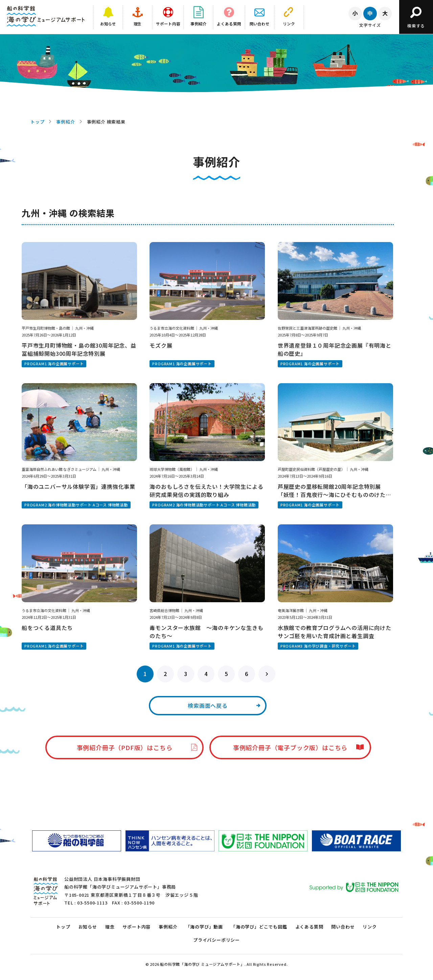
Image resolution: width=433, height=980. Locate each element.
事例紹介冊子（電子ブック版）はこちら (290, 747)
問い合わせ (343, 927)
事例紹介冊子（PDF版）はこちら (125, 747)
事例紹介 (65, 122)
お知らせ (88, 927)
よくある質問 (309, 927)
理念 (110, 927)
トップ (37, 122)
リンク (370, 927)
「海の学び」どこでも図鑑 (259, 927)
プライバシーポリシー (216, 940)
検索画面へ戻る (208, 705)
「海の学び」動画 (204, 927)
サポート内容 (136, 927)
